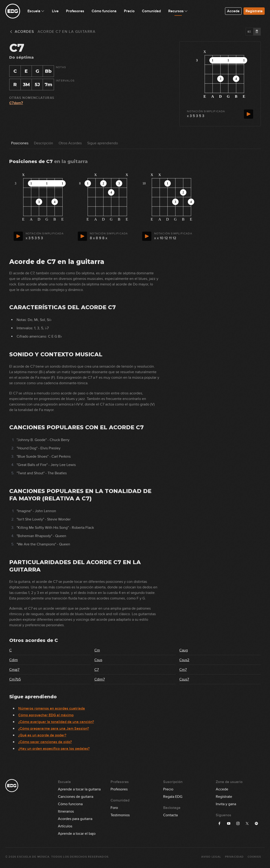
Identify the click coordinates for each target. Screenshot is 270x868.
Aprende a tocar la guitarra (79, 789)
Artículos (65, 826)
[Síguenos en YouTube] (229, 823)
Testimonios (120, 815)
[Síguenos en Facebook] (219, 823)
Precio (168, 789)
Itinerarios (66, 811)
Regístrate (254, 11)
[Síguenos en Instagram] (238, 823)
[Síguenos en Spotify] (256, 823)
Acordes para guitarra (75, 819)
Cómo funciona (70, 804)
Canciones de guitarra (76, 797)
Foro (114, 808)
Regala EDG (173, 797)
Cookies (254, 857)
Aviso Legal (211, 857)
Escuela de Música (33, 857)
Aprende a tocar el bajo (77, 834)
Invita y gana (226, 804)
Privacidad (234, 857)
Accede (233, 11)
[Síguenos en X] (247, 823)
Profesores (119, 789)
